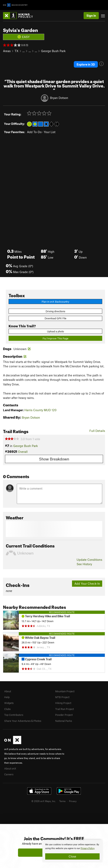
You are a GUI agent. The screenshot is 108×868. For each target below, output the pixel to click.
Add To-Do (34, 132)
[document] (72, 851)
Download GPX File (55, 318)
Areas (7, 51)
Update (89, 560)
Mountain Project (65, 691)
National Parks (64, 721)
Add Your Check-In (87, 583)
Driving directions (55, 311)
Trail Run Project (64, 709)
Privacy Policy (87, 848)
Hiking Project (63, 703)
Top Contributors (14, 715)
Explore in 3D (86, 64)
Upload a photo (55, 331)
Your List (50, 132)
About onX (10, 768)
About (8, 691)
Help (7, 697)
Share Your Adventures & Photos (23, 721)
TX (16, 51)
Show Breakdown (54, 459)
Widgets (9, 703)
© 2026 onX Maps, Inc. (44, 801)
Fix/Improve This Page (55, 338)
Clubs (7, 709)
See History (84, 564)
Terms (62, 801)
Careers (9, 774)
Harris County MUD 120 (40, 410)
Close (72, 856)
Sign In (91, 15)
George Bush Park (53, 51)
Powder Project (64, 715)
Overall (23, 452)
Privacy (73, 801)
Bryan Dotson (59, 98)
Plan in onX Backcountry (55, 302)
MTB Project (62, 697)
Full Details (97, 431)
